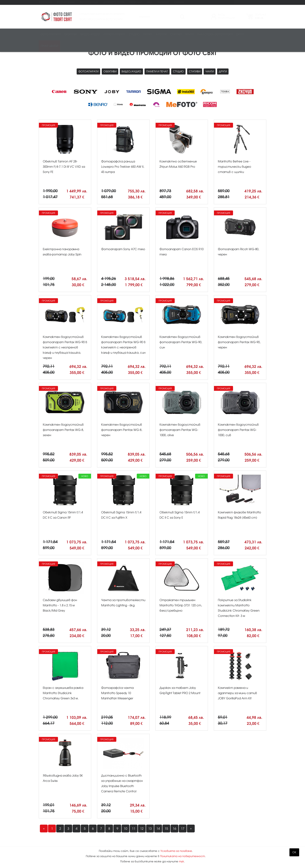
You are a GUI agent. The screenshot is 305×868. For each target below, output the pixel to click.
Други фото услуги (114, 2)
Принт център (49, 46)
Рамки (148, 34)
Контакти (179, 2)
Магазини (163, 2)
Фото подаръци (89, 2)
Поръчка (261, 16)
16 (174, 829)
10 (125, 829)
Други (240, 34)
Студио (134, 34)
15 (166, 829)
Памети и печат (114, 34)
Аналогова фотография (215, 34)
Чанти (189, 34)
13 (150, 829)
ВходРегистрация (226, 16)
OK (294, 852)
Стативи (176, 34)
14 (158, 829)
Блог (149, 2)
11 (134, 829)
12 (142, 829)
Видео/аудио (90, 34)
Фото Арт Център (66, 2)
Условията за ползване (176, 851)
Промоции (136, 2)
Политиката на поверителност (182, 856)
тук (181, 861)
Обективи (71, 34)
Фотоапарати (50, 34)
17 (183, 829)
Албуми (161, 34)
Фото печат (45, 2)
